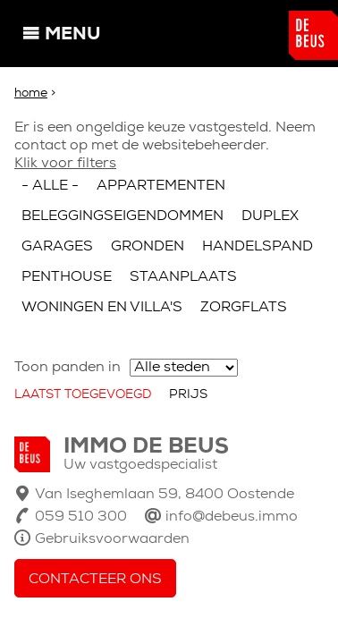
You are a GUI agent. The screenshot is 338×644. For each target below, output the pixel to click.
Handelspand (258, 247)
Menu (72, 35)
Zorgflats (244, 308)
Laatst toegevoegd (83, 395)
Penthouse (67, 277)
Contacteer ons (95, 580)
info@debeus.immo (232, 517)
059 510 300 (81, 517)
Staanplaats (183, 277)
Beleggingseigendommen (123, 216)
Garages (57, 247)
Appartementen (161, 186)
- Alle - (50, 186)
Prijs (188, 395)
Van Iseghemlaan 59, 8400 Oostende (165, 495)
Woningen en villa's (102, 308)
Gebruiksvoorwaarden (112, 539)
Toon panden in (68, 368)
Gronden (148, 247)
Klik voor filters (65, 164)
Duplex (270, 216)
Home (31, 93)
